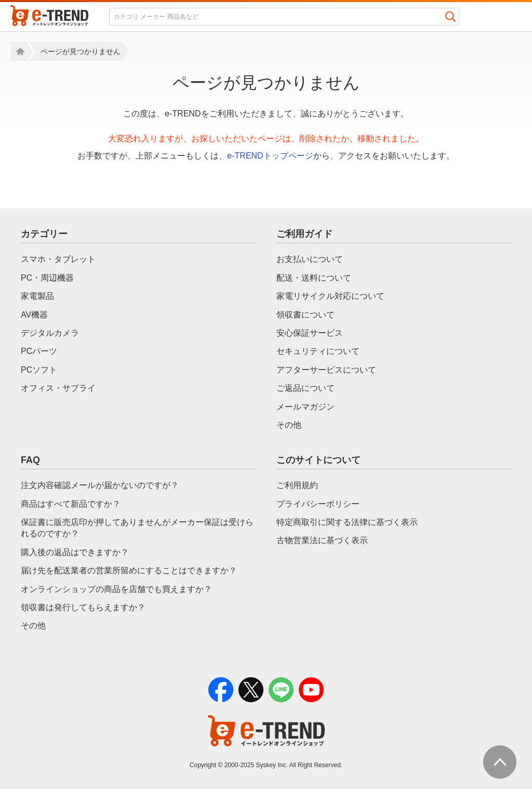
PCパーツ (39, 351)
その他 (289, 425)
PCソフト (39, 370)
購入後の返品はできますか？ (75, 552)
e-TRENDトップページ (270, 156)
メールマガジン (305, 407)
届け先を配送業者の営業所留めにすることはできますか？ (129, 570)
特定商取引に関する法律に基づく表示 (347, 522)
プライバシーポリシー (318, 504)
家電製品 (37, 296)
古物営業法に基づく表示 (322, 540)
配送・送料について (314, 278)
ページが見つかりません (81, 51)
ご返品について (305, 388)
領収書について (305, 315)
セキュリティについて (318, 351)
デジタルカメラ (50, 333)
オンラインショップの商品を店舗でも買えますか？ (116, 589)
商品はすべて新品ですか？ (71, 504)
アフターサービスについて (326, 370)
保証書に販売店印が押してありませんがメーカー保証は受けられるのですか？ (137, 528)
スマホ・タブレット (58, 259)
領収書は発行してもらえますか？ (83, 607)
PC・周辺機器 (47, 278)
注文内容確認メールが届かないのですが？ (100, 485)
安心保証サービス (310, 333)
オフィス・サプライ (58, 388)
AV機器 (34, 315)
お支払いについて (310, 259)
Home (19, 51)
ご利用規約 (297, 485)
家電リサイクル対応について (330, 296)
